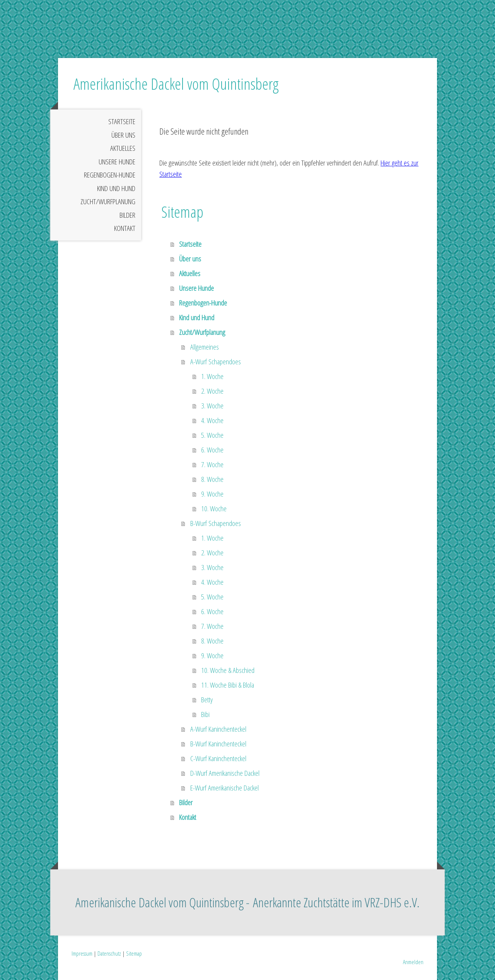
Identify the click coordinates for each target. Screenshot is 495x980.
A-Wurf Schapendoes (216, 362)
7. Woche (212, 464)
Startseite (122, 121)
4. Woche (212, 420)
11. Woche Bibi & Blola (228, 685)
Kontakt (125, 228)
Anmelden (413, 962)
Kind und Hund (116, 188)
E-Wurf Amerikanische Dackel (224, 788)
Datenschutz (109, 953)
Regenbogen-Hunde (110, 175)
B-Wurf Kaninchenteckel (218, 744)
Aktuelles (123, 148)
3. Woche (212, 406)
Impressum (82, 953)
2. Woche (212, 391)
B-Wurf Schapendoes (216, 523)
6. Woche (212, 450)
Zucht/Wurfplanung (108, 201)
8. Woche (212, 479)
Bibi (205, 714)
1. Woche (212, 376)
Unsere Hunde (117, 162)
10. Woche (214, 509)
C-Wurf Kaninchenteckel (218, 758)
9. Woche (212, 494)
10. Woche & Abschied (228, 670)
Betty (207, 700)
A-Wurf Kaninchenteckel (218, 729)
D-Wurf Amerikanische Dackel (225, 773)
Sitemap (134, 953)
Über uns (123, 135)
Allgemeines (205, 347)
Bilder (127, 215)
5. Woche (212, 435)
